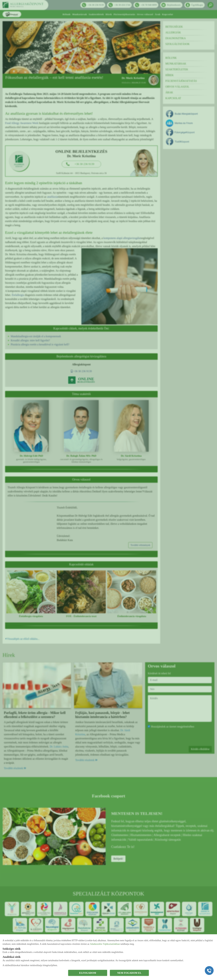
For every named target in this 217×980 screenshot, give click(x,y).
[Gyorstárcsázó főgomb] (209, 971)
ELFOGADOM (88, 973)
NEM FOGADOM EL (129, 973)
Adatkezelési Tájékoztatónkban (105, 944)
